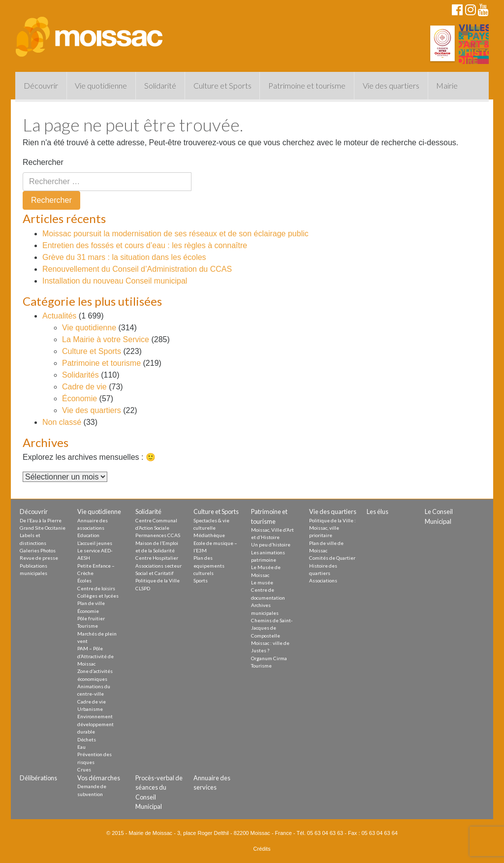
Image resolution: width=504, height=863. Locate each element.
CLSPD (143, 588)
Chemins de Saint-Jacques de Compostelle (272, 628)
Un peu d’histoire (271, 544)
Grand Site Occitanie (43, 528)
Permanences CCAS (158, 535)
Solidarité (160, 85)
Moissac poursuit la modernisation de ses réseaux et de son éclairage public (175, 234)
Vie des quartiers (391, 85)
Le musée (262, 582)
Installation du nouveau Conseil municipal (115, 281)
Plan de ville (91, 603)
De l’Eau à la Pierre (41, 520)
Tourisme (88, 626)
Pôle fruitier (91, 618)
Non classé (62, 422)
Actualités (59, 316)
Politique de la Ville (157, 580)
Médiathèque (209, 535)
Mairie (447, 85)
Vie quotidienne (101, 85)
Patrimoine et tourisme (307, 85)
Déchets (87, 739)
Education (88, 535)
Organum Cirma (269, 658)
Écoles (84, 580)
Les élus (378, 511)
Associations (323, 580)
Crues (84, 769)
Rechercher (43, 162)
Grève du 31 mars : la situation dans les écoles (124, 257)
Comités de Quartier (332, 558)
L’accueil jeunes (95, 543)
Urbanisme (90, 709)
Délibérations (38, 778)
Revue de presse (39, 558)
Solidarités (80, 375)
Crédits (262, 849)
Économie (79, 399)
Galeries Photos (38, 550)
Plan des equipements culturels (209, 565)
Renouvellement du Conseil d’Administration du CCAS (137, 269)
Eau (81, 747)
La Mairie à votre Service (106, 339)
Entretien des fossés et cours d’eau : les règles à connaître (145, 245)
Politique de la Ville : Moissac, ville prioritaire (332, 528)
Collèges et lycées (98, 596)
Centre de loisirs (96, 588)
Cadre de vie (84, 387)
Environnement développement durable (95, 724)
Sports (201, 580)
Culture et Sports (222, 85)
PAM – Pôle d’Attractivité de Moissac (95, 656)
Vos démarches (99, 778)
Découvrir (41, 85)
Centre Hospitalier (157, 558)
